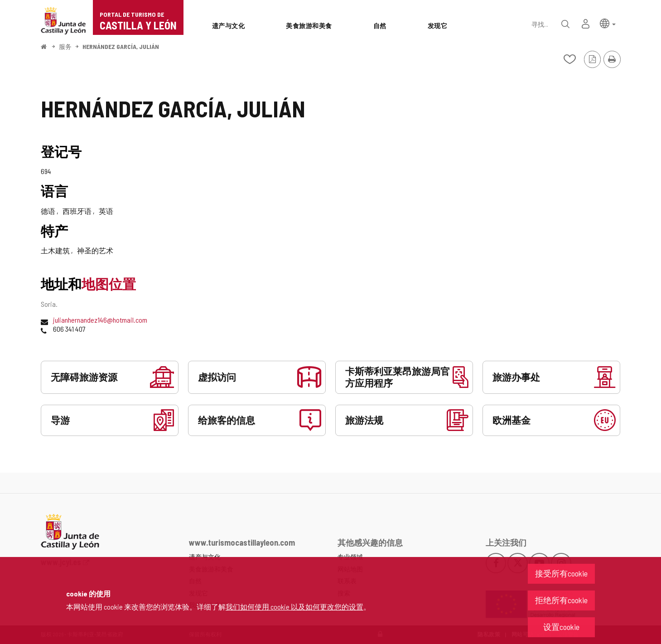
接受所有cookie (561, 573)
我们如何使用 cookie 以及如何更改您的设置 (294, 607)
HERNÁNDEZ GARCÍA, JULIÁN (121, 46)
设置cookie (561, 627)
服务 (65, 46)
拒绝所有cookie (561, 600)
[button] (608, 23)
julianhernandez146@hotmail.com (100, 320)
